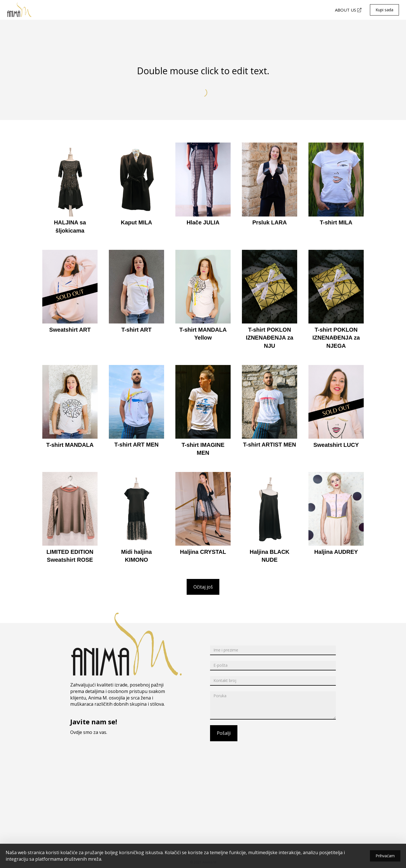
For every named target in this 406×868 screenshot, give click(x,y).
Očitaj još (203, 587)
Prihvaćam (385, 856)
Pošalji (224, 733)
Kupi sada (384, 10)
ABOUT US (348, 10)
